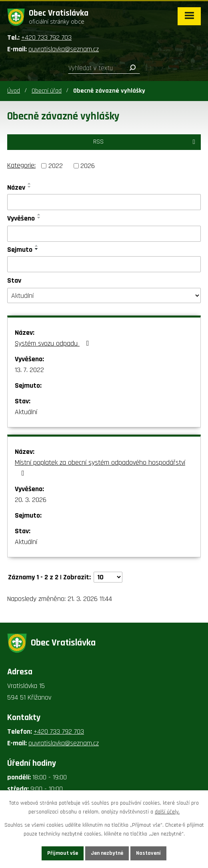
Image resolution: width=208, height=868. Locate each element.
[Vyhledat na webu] (104, 68)
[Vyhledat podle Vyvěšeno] (104, 234)
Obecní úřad (47, 91)
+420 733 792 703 (46, 37)
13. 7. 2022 (29, 370)
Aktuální (26, 412)
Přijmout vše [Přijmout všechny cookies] (63, 853)
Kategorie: (21, 165)
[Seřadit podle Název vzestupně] (30, 184)
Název (16, 187)
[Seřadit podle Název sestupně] (30, 187)
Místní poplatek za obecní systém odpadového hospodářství (100, 467)
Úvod (14, 91)
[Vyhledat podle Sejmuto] (104, 264)
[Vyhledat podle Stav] (104, 295)
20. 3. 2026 (31, 500)
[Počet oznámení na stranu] (108, 577)
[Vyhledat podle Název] (104, 202)
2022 (56, 166)
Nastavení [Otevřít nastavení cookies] (148, 853)
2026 (88, 166)
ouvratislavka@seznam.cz (64, 49)
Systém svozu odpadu (54, 343)
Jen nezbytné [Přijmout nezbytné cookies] (107, 853)
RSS (146, 142)
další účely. (167, 812)
